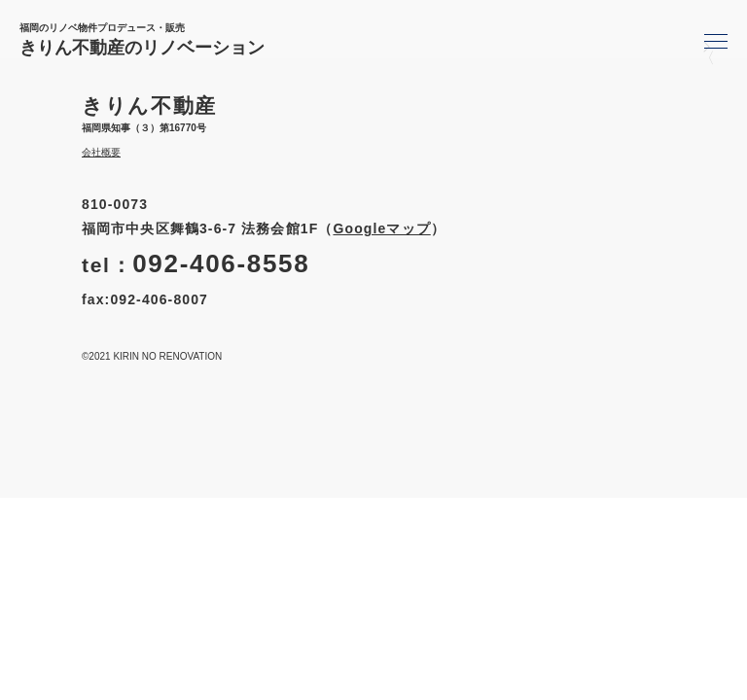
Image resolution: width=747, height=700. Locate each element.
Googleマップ (381, 228)
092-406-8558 (221, 263)
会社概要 (101, 152)
